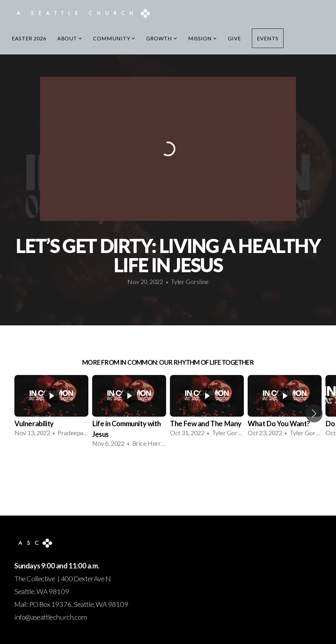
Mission (203, 38)
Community (114, 38)
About (70, 38)
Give (234, 38)
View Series (168, 472)
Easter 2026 (29, 38)
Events (268, 38)
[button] (314, 413)
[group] (51, 408)
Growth (162, 38)
